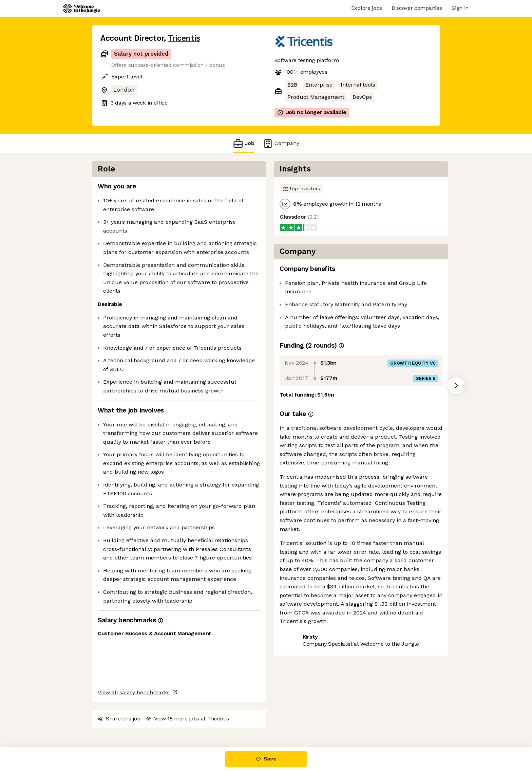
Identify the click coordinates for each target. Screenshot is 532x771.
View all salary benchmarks (134, 692)
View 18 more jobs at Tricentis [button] (187, 719)
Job (244, 143)
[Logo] (81, 8)
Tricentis (184, 38)
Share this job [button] (119, 719)
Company (281, 143)
